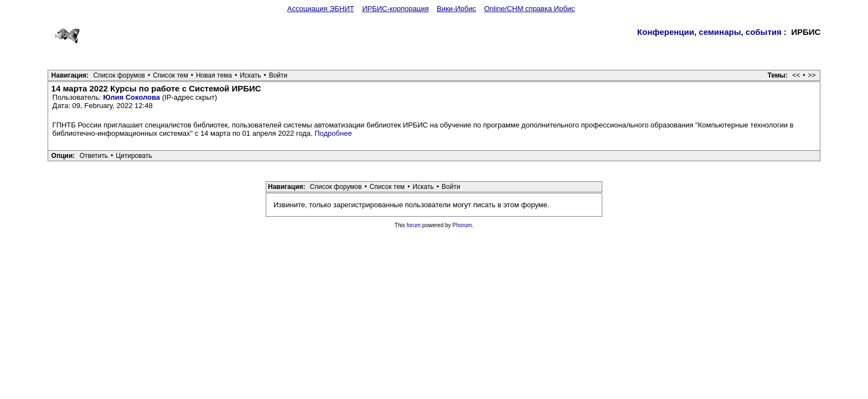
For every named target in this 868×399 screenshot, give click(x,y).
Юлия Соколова (131, 97)
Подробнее (333, 133)
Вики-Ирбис (456, 9)
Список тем (170, 75)
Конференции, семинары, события (709, 32)
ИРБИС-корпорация (395, 9)
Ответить (94, 156)
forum (414, 225)
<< (796, 75)
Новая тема (214, 75)
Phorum (462, 225)
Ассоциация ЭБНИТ (321, 9)
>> (812, 75)
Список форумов (119, 75)
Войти (278, 75)
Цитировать (134, 156)
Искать (250, 75)
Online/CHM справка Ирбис (529, 9)
